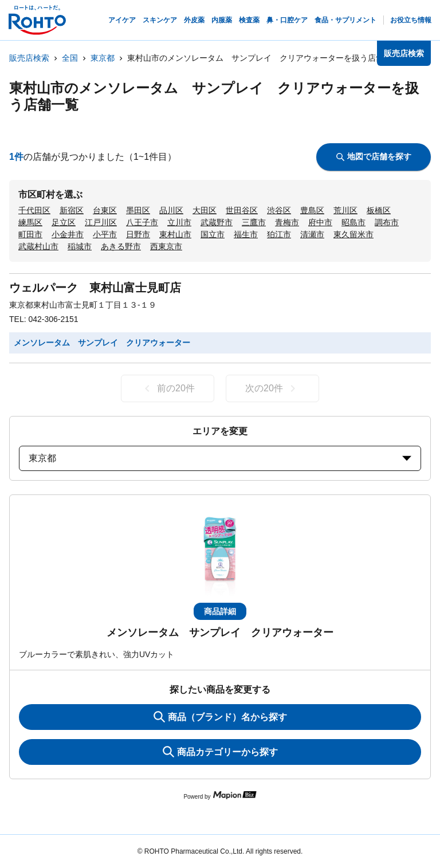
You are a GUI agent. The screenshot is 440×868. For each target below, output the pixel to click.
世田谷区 (242, 210)
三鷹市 (254, 222)
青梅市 (287, 222)
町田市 (30, 234)
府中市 (320, 222)
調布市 (387, 222)
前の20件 (168, 388)
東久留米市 (353, 234)
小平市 (105, 234)
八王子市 (142, 222)
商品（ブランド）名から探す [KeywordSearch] (220, 717)
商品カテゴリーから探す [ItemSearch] (220, 752)
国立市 (213, 234)
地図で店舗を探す (374, 156)
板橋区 (379, 210)
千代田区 (34, 210)
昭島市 (353, 222)
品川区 (171, 210)
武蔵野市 (217, 222)
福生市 (246, 234)
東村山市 (175, 234)
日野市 (138, 234)
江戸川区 (101, 222)
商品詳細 (220, 611)
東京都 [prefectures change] (220, 458)
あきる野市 (121, 246)
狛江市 (279, 234)
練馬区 (30, 222)
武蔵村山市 (38, 246)
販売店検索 (29, 58)
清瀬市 (312, 234)
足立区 (64, 222)
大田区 (205, 210)
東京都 (103, 58)
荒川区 (345, 210)
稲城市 (80, 246)
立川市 (179, 222)
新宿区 (72, 210)
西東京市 (166, 246)
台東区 (105, 210)
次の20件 (272, 388)
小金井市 (68, 234)
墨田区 (138, 210)
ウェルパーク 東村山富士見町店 (95, 288)
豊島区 (312, 210)
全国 (70, 58)
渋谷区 (279, 210)
